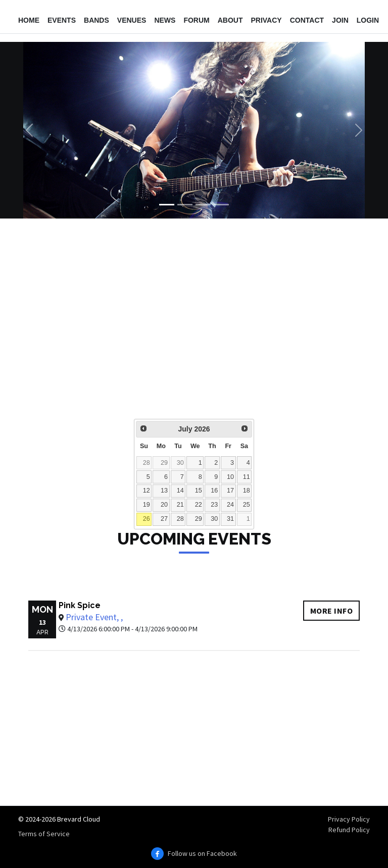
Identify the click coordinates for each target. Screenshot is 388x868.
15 (199, 491)
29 (164, 463)
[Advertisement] (194, 325)
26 (147, 519)
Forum (196, 20)
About (230, 20)
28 (147, 463)
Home (29, 20)
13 (164, 491)
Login (368, 20)
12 (147, 491)
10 (230, 477)
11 (247, 477)
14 (180, 491)
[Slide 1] (167, 205)
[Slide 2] (185, 205)
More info (332, 611)
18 (247, 491)
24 (230, 505)
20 (164, 505)
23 (214, 505)
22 (199, 505)
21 (180, 505)
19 (147, 505)
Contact (307, 20)
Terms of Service (44, 834)
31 (230, 519)
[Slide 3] (203, 205)
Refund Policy (349, 830)
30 (180, 463)
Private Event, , (94, 617)
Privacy (266, 20)
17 (230, 491)
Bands (96, 20)
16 (214, 491)
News (165, 20)
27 (164, 519)
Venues (132, 20)
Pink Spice (80, 605)
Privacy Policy (349, 819)
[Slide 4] (221, 205)
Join (340, 20)
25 (247, 505)
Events (62, 20)
